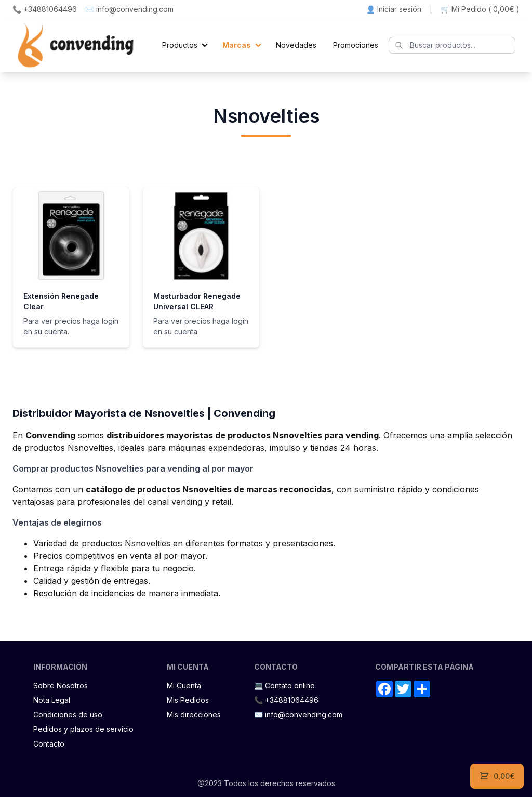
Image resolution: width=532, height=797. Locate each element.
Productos (180, 45)
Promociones (356, 45)
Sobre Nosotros (61, 685)
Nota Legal (52, 700)
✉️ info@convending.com (129, 9)
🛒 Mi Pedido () (480, 9)
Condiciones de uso (68, 715)
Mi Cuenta (184, 685)
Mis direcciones (194, 715)
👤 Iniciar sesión (394, 9)
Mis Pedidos (188, 700)
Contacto (49, 744)
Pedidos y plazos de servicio (83, 729)
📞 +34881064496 (45, 9)
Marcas (237, 45)
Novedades (296, 45)
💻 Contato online (284, 685)
